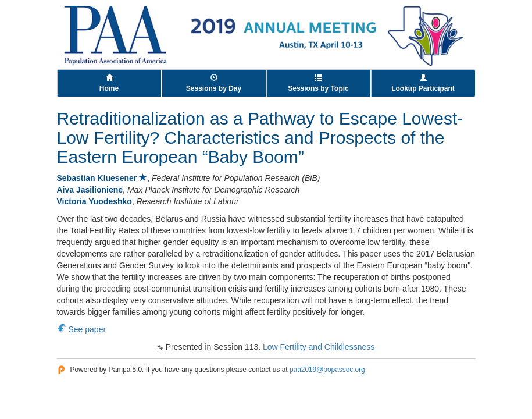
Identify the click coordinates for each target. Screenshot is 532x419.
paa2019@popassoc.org (327, 370)
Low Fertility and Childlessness (319, 347)
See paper (88, 329)
